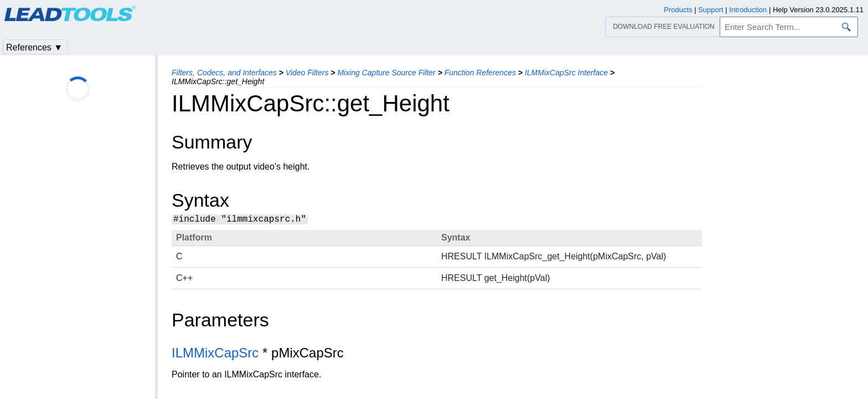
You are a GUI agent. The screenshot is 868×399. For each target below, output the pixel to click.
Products (678, 10)
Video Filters (307, 73)
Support (711, 10)
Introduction (748, 10)
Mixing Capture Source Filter (386, 73)
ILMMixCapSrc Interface (566, 73)
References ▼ (34, 47)
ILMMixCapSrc (215, 354)
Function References (480, 73)
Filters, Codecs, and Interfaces (224, 73)
